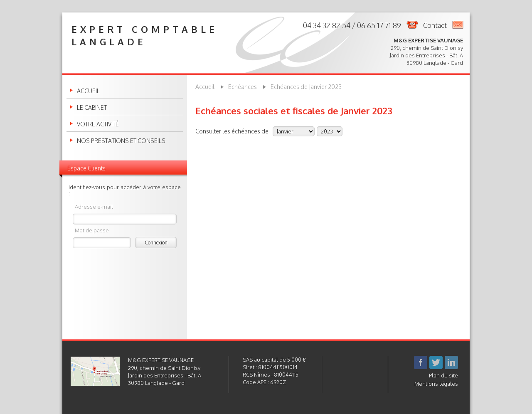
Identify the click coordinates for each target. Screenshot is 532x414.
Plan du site (443, 375)
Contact (435, 25)
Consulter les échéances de (232, 131)
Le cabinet (92, 108)
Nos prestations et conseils (121, 141)
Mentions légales (436, 384)
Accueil (88, 91)
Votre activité (98, 124)
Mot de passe (92, 230)
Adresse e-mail (94, 206)
